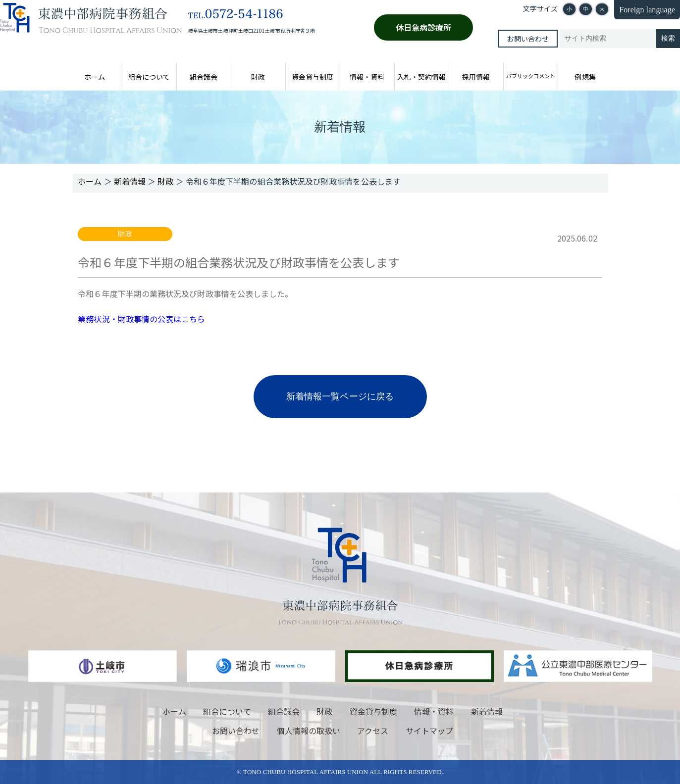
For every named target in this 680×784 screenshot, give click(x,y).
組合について (149, 77)
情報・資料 (367, 77)
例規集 (585, 77)
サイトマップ (429, 731)
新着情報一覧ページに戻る (340, 396)
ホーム (95, 77)
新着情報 (487, 711)
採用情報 (476, 77)
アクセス (373, 731)
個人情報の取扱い (308, 731)
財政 (258, 77)
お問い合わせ (527, 39)
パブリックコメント (531, 76)
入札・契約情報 (422, 77)
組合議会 (204, 77)
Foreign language (647, 10)
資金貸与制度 (313, 77)
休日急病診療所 (424, 27)
